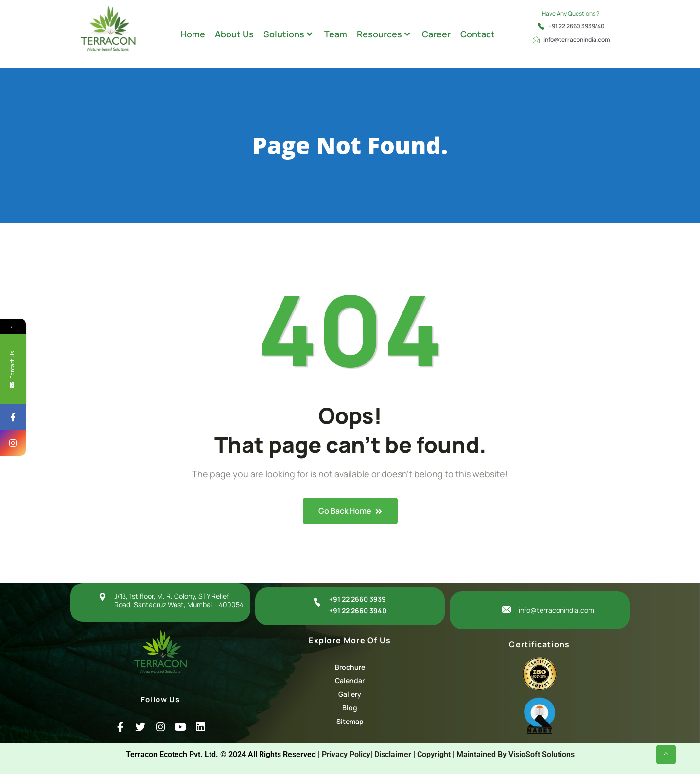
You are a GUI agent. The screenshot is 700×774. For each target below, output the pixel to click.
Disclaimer (393, 754)
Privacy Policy (346, 754)
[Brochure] (350, 667)
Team (336, 34)
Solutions (288, 34)
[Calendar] (350, 681)
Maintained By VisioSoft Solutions (516, 754)
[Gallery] (350, 694)
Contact (478, 34)
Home (193, 34)
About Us (234, 34)
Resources (383, 34)
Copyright (434, 754)
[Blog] (350, 708)
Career (436, 34)
